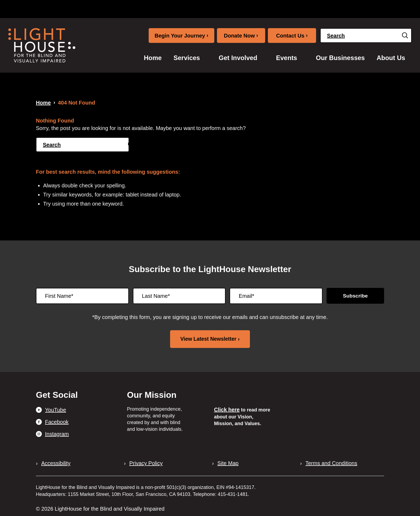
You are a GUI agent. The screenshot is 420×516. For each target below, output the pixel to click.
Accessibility (56, 463)
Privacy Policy (146, 463)
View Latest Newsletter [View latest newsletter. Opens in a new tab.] (208, 339)
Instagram (57, 434)
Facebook (57, 422)
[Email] (276, 296)
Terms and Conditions (331, 463)
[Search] (366, 36)
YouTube (56, 410)
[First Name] (82, 296)
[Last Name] (179, 296)
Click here (227, 410)
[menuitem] (153, 58)
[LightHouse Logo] (42, 45)
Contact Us (292, 35)
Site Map (228, 463)
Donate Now (241, 35)
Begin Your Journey (181, 35)
